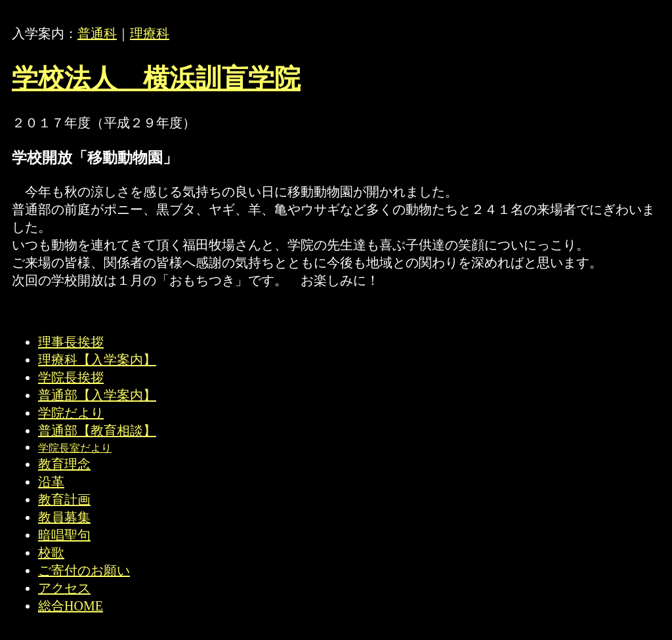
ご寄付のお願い (84, 570)
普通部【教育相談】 (97, 431)
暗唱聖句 (64, 535)
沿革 (51, 482)
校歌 (51, 553)
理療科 (150, 33)
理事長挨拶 (71, 342)
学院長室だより (75, 448)
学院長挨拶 (71, 377)
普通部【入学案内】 (97, 395)
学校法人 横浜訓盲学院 (156, 78)
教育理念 (64, 464)
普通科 (97, 33)
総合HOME (71, 606)
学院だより (71, 413)
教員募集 (64, 517)
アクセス (64, 588)
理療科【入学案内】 (97, 360)
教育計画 (64, 500)
